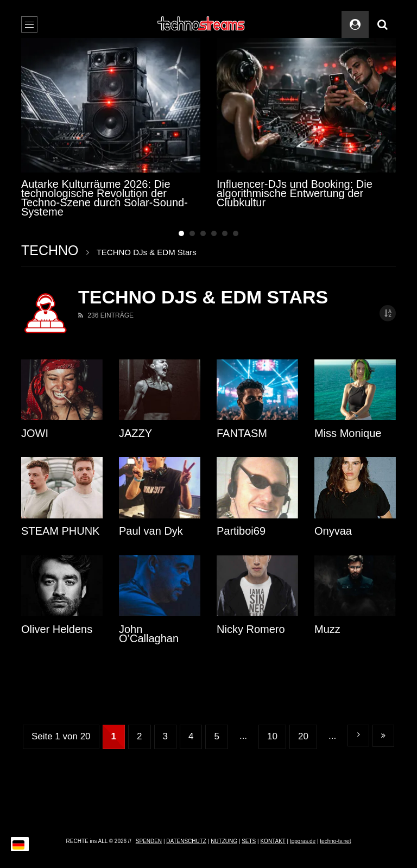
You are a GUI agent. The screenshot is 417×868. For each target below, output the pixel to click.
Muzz (327, 629)
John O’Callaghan (149, 634)
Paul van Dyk (151, 531)
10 (272, 736)
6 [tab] (236, 233)
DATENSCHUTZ (186, 841)
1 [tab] (181, 233)
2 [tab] (192, 233)
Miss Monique (348, 433)
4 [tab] (214, 233)
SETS (249, 841)
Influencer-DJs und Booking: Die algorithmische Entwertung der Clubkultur (295, 193)
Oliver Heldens (57, 629)
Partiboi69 (241, 531)
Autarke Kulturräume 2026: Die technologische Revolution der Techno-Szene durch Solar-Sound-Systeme (105, 198)
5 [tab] (225, 233)
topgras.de (303, 841)
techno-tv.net (335, 841)
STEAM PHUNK (60, 531)
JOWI (35, 433)
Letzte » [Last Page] (383, 736)
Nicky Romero (251, 629)
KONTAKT (273, 841)
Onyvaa (333, 531)
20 (303, 736)
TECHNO (50, 250)
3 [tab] (203, 233)
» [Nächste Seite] (358, 736)
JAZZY (135, 433)
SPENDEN (149, 841)
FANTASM (242, 433)
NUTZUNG (224, 841)
